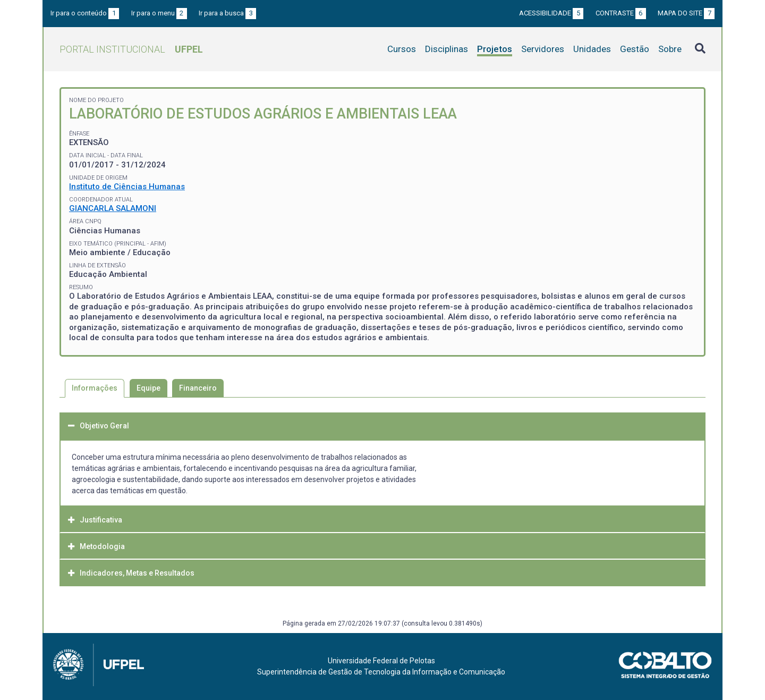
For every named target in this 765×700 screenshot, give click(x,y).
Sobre (670, 49)
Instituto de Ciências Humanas (127, 187)
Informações (95, 388)
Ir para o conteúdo (85, 13)
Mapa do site (686, 13)
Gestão (635, 49)
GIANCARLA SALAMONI (113, 208)
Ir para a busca (227, 13)
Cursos (402, 49)
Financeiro (198, 388)
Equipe (148, 388)
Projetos (495, 49)
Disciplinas (447, 49)
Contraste (621, 13)
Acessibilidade (551, 13)
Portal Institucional (131, 49)
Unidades (592, 49)
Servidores (543, 49)
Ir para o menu (159, 13)
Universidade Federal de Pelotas (381, 661)
